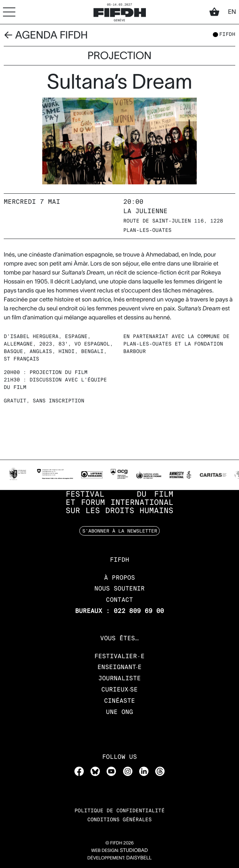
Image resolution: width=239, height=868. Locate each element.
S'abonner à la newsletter (120, 531)
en (232, 12)
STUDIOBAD (134, 850)
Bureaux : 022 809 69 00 (120, 611)
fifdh (227, 35)
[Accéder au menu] (9, 12)
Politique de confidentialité (119, 811)
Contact (119, 600)
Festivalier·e (119, 656)
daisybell (139, 858)
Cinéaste (119, 701)
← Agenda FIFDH (46, 35)
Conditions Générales (119, 820)
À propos (119, 578)
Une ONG (119, 712)
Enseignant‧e (119, 667)
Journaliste (120, 678)
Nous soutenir (119, 588)
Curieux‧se (119, 689)
